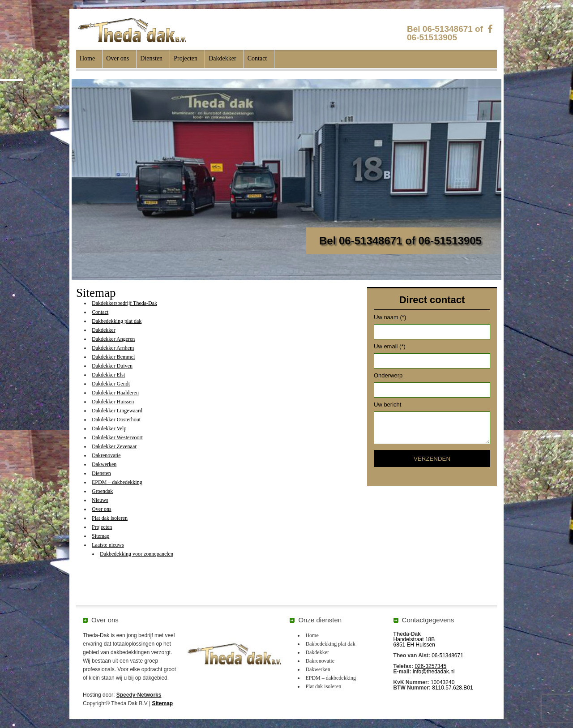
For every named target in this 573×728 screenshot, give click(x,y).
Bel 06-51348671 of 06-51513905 (445, 33)
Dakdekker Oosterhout (116, 420)
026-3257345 (430, 666)
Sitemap (100, 536)
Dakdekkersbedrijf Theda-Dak (124, 303)
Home (87, 58)
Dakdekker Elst (108, 375)
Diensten (151, 58)
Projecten (186, 58)
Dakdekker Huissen (113, 402)
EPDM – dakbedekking (117, 482)
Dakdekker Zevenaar (114, 446)
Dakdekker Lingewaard (117, 411)
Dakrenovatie (106, 455)
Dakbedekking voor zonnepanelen (137, 554)
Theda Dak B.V (132, 30)
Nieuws (100, 500)
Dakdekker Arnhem (113, 348)
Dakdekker (222, 58)
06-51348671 (447, 655)
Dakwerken (104, 464)
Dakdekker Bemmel (113, 357)
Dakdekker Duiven (112, 366)
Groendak (102, 491)
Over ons (118, 58)
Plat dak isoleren (110, 518)
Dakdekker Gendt (111, 384)
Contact (257, 58)
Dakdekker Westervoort (117, 437)
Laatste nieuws (108, 545)
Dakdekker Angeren (113, 339)
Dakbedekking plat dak (117, 321)
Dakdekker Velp (109, 428)
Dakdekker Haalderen (115, 393)
